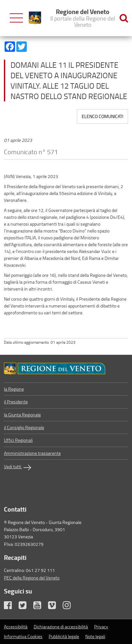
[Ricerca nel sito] (124, 18)
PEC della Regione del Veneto (32, 578)
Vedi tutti (18, 468)
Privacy (101, 627)
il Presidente (16, 402)
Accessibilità (16, 627)
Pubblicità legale (64, 636)
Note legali (95, 636)
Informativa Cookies (23, 636)
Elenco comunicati (102, 116)
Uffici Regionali (18, 440)
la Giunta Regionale (22, 415)
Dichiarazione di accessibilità (61, 627)
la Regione (14, 389)
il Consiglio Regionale (24, 427)
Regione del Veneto (83, 18)
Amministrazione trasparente (32, 453)
